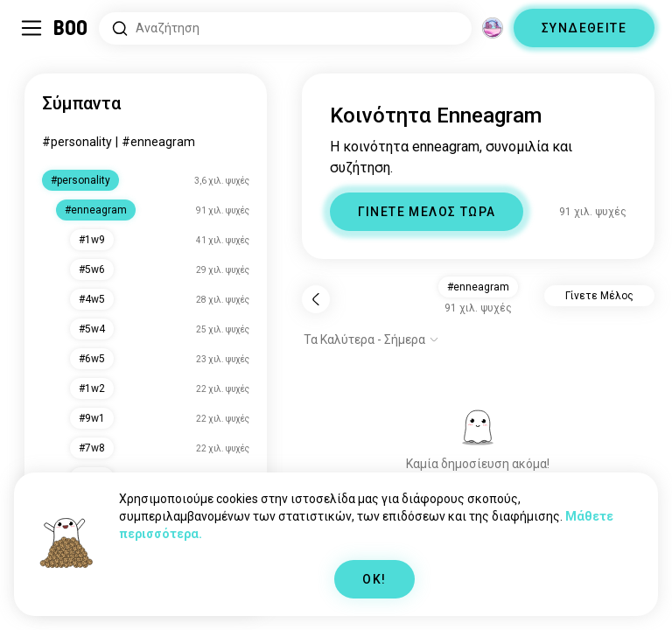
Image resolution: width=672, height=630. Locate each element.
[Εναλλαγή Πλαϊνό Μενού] (31, 28)
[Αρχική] (71, 28)
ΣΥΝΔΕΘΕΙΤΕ (584, 28)
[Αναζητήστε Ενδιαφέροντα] (285, 28)
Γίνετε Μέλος (599, 296)
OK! (374, 579)
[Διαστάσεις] (493, 28)
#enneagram (158, 142)
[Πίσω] (316, 299)
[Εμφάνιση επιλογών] (371, 339)
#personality (77, 142)
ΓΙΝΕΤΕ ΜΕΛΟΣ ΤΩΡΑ (427, 212)
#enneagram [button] (478, 287)
